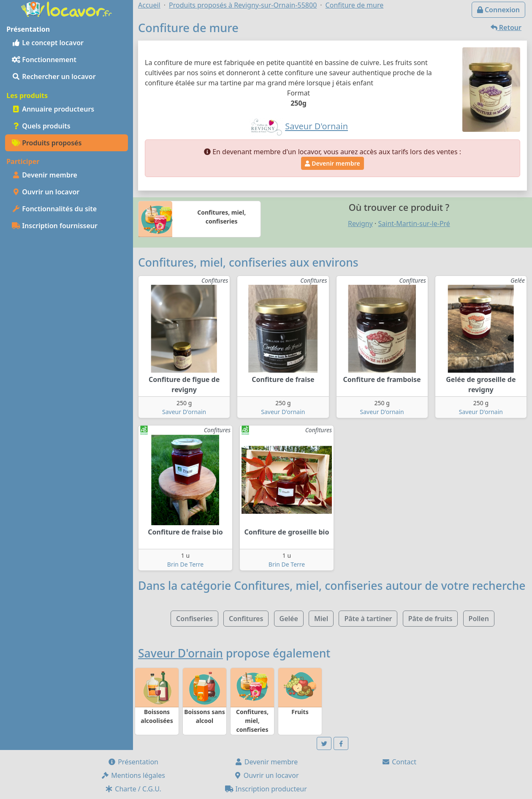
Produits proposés (47, 143)
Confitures (246, 619)
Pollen (479, 619)
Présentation (133, 762)
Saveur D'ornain (184, 412)
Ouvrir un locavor (46, 192)
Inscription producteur (266, 789)
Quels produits (41, 126)
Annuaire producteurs (53, 109)
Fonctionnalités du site (54, 209)
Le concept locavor (48, 43)
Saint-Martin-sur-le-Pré (414, 224)
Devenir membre (45, 175)
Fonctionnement (44, 60)
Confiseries (194, 619)
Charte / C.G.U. (133, 789)
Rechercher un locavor (54, 76)
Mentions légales (133, 775)
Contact (399, 762)
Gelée (289, 619)
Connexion (498, 10)
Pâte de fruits (430, 619)
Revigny (360, 224)
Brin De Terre (185, 564)
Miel (321, 619)
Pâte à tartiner (368, 619)
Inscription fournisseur (55, 226)
